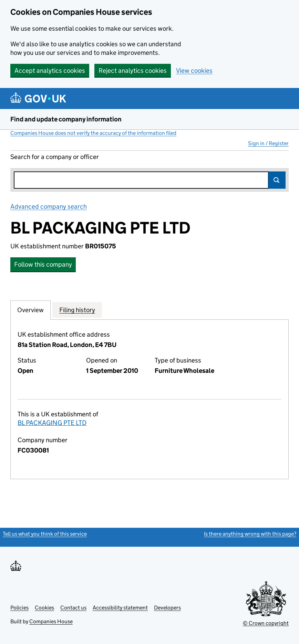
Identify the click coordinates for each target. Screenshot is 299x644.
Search (277, 180)
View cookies (194, 71)
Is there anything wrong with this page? (250, 534)
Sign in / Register (268, 143)
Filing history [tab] (77, 310)
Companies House (51, 621)
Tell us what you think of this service (45, 534)
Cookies (44, 608)
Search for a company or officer (55, 157)
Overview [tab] (30, 310)
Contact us (73, 608)
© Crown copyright (266, 623)
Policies (19, 608)
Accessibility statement (120, 608)
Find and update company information (66, 119)
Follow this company (43, 264)
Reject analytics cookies (133, 71)
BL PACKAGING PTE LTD (52, 423)
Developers (167, 608)
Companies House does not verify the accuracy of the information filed (93, 133)
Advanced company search (49, 206)
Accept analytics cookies (50, 71)
